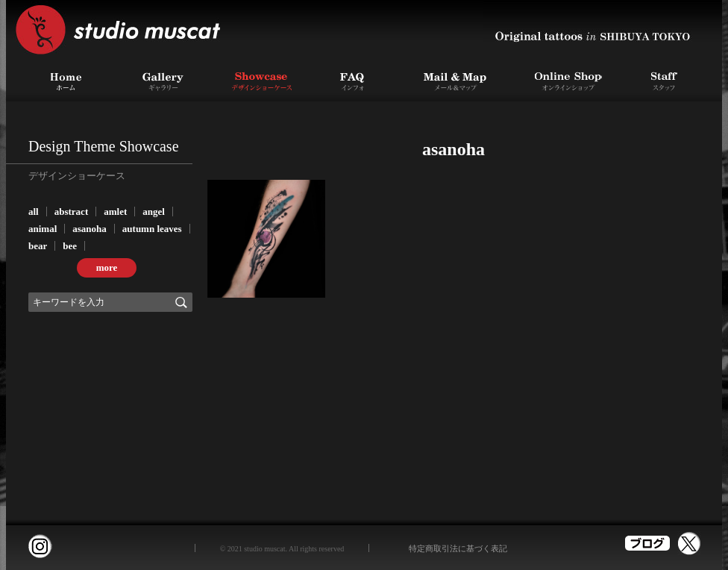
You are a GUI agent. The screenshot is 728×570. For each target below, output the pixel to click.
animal (43, 229)
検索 (181, 302)
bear (38, 246)
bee (70, 246)
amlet (115, 212)
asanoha (90, 229)
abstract (72, 212)
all (34, 212)
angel (154, 212)
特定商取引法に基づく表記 (458, 548)
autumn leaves (152, 229)
